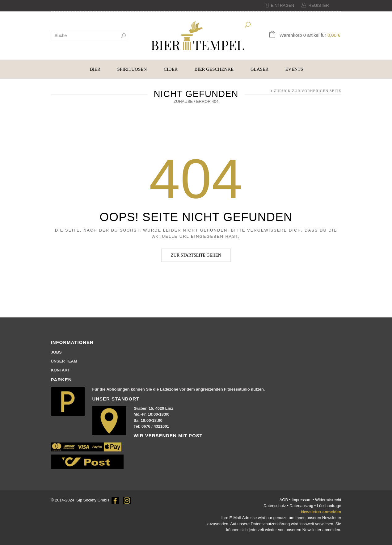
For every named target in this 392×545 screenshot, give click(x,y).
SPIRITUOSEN (132, 69)
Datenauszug (301, 506)
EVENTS (294, 69)
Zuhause (183, 101)
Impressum (302, 500)
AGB (284, 500)
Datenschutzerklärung (270, 524)
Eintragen (282, 5)
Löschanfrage (329, 506)
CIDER (171, 69)
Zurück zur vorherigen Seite (307, 91)
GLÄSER (259, 69)
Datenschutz (275, 506)
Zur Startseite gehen (196, 255)
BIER (95, 69)
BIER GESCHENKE (214, 69)
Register (319, 5)
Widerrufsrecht (328, 500)
